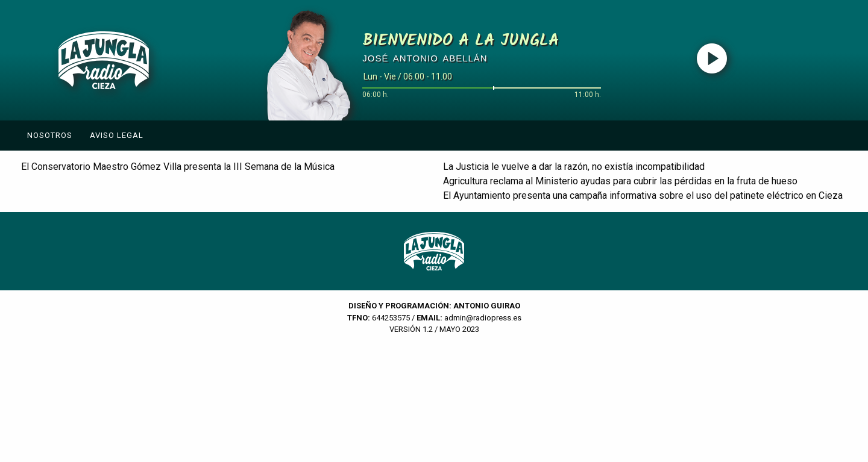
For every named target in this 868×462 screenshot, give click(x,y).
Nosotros (50, 135)
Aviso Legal (117, 135)
